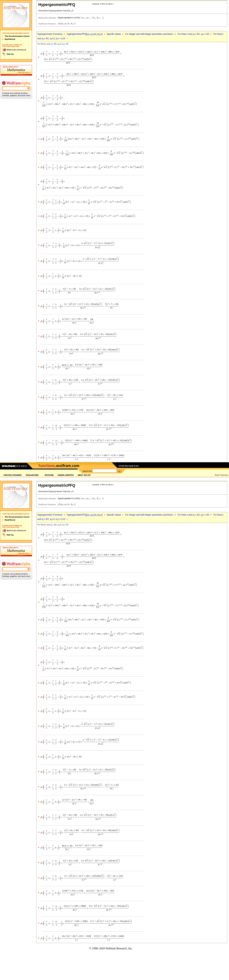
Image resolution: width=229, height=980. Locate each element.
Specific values (114, 34)
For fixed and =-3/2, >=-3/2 (193, 34)
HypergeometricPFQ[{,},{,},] (84, 34)
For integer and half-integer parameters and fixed (149, 34)
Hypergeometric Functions (50, 34)
